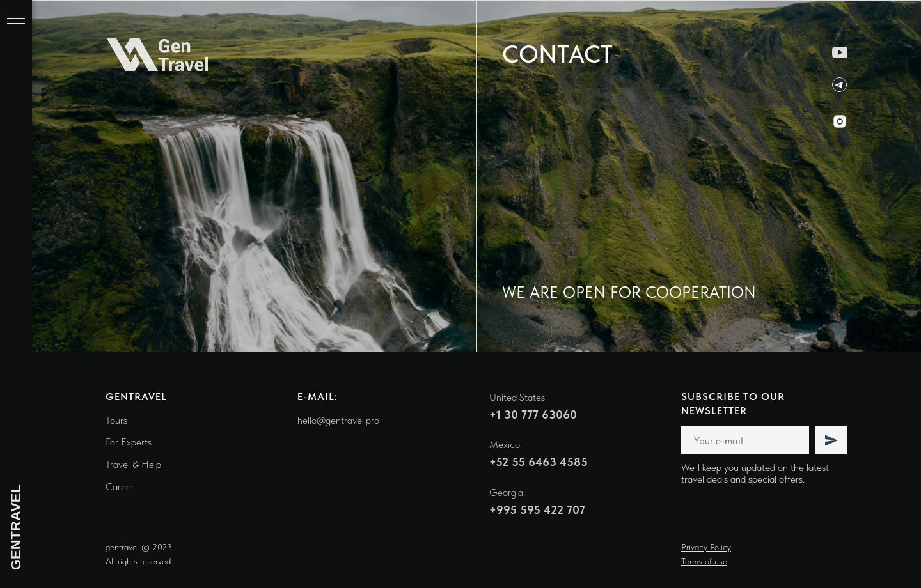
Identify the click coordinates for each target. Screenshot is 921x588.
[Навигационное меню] (16, 19)
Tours (116, 420)
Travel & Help (133, 464)
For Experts (129, 442)
